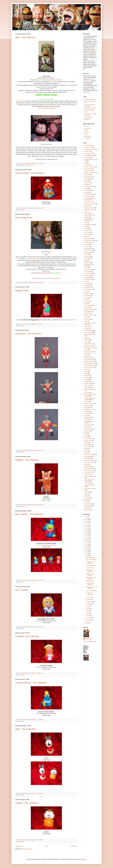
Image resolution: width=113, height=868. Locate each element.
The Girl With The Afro (90, 476)
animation (87, 157)
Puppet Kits (88, 382)
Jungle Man (88, 276)
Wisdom (87, 508)
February (89, 618)
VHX (86, 496)
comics (87, 193)
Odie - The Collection (25, 729)
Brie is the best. (46, 253)
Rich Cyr (87, 402)
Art (85, 163)
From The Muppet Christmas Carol (46, 545)
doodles (87, 217)
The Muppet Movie (21, 101)
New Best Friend (89, 346)
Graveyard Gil (88, 248)
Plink (86, 374)
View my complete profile (90, 641)
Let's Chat (87, 297)
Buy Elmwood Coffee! (90, 108)
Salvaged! (87, 412)
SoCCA (87, 443)
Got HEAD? (88, 138)
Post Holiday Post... (25, 218)
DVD (86, 223)
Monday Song (88, 330)
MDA (86, 317)
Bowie (86, 181)
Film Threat (88, 234)
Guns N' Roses (89, 250)
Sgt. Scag (87, 431)
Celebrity (87, 183)
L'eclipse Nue (88, 293)
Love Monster (88, 305)
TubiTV (87, 132)
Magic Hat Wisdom (90, 309)
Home (47, 846)
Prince (86, 380)
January (89, 620)
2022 (86, 526)
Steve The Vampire (90, 455)
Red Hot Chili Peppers (91, 389)
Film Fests (87, 232)
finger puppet (88, 238)
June (88, 609)
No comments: (41, 163)
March (88, 615)
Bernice (87, 175)
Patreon (87, 370)
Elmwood (87, 92)
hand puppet (88, 252)
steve (86, 453)
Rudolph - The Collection (27, 460)
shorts (86, 437)
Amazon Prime (89, 153)
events (86, 228)
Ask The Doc (88, 169)
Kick (86, 282)
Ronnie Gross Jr (89, 409)
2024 (86, 521)
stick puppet (88, 457)
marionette (87, 313)
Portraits (87, 378)
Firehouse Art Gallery (90, 240)
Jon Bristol (88, 639)
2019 (86, 533)
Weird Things (88, 506)
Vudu (86, 134)
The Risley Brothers (90, 485)
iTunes (86, 130)
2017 (86, 537)
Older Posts (74, 846)
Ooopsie (87, 354)
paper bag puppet (89, 360)
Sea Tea (87, 419)
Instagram (87, 119)
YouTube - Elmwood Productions (90, 105)
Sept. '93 (87, 427)
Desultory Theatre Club (91, 210)
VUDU (86, 502)
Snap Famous (88, 441)
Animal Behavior (89, 155)
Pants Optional (89, 117)
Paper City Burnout (90, 362)
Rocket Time (88, 406)
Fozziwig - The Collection (27, 636)
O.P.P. (86, 350)
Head (86, 254)
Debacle (87, 206)
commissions (88, 197)
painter (87, 356)
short (86, 435)
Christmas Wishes (89, 187)
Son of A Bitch (88, 447)
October (89, 600)
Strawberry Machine (90, 461)
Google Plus (88, 128)
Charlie (87, 185)
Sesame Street (89, 429)
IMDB (86, 112)
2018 (86, 535)
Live (86, 303)
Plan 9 (86, 372)
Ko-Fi (86, 291)
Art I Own (87, 165)
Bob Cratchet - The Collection (29, 514)
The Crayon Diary (89, 470)
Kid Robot (87, 285)
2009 (86, 556)
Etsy (86, 227)
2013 (86, 546)
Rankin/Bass (88, 385)
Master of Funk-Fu (89, 315)
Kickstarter (87, 283)
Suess (86, 464)
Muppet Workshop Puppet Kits (67, 320)
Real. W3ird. (88, 387)
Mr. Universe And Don (90, 334)
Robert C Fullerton (89, 404)
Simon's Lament (89, 439)
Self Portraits (88, 425)
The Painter (88, 483)
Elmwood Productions (89, 51)
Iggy (86, 260)
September (89, 602)
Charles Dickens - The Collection (31, 683)
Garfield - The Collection (27, 803)
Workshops (88, 510)
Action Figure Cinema (90, 149)
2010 (86, 553)
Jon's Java (87, 272)
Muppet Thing (22, 290)
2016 (86, 540)
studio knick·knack (89, 463)
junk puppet (88, 278)
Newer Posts (19, 846)
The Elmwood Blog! (90, 110)
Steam (86, 451)
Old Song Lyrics (89, 352)
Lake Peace (88, 295)
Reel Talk (87, 393)
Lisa (86, 299)
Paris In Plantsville (89, 366)
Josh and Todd (89, 274)
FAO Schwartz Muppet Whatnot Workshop (50, 80)
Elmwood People (89, 224)
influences (87, 262)
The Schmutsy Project (90, 488)
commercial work (89, 195)
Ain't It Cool (88, 152)
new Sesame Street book (32, 259)
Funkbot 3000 (88, 242)
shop (86, 433)
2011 (86, 551)
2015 (86, 542)
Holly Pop (87, 256)
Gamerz (87, 244)
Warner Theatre (89, 504)
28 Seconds (88, 145)
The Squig (87, 492)
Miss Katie (87, 327)
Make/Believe (88, 311)
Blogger (84, 859)
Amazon (87, 127)
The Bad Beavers (89, 468)
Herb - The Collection (25, 37)
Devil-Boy (87, 213)
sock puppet (88, 445)
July (88, 606)
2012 (86, 549)
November (89, 597)
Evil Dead (87, 231)
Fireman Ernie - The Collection (30, 173)
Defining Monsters (89, 208)
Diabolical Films (89, 215)
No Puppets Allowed (90, 348)
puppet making (89, 383)
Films (86, 236)
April (88, 613)
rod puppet (87, 408)
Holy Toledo (88, 258)
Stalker (87, 449)
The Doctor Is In (89, 472)
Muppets (87, 340)
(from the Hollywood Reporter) (46, 108)
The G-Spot (88, 474)
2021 (86, 528)
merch (86, 321)
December (89, 558)
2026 (86, 517)
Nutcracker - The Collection (28, 334)
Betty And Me (88, 177)
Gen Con (87, 246)
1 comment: (39, 324)
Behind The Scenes (90, 173)
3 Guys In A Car (89, 148)
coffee (86, 189)
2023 (86, 524)
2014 (86, 544)
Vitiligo (86, 500)
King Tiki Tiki (88, 287)
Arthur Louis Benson (90, 167)
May (88, 611)
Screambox (88, 413)
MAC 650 (87, 307)
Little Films (87, 301)
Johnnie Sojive (89, 270)
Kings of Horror (89, 289)
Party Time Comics (90, 368)
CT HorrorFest (88, 202)
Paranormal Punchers (90, 364)
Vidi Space (87, 498)
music (86, 342)
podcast (87, 376)
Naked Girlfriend (89, 344)
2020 (86, 531)
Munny (86, 338)
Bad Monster (88, 171)
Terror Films (88, 136)
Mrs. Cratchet (22, 590)
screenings (88, 417)
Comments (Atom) (27, 849)
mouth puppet (28, 165)
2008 (86, 623)
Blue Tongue (88, 179)
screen (86, 416)
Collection (22, 165)
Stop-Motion (88, 459)
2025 (86, 519)
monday (87, 329)
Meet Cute (87, 319)
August (88, 604)
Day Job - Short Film (90, 204)
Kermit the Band (89, 279)
